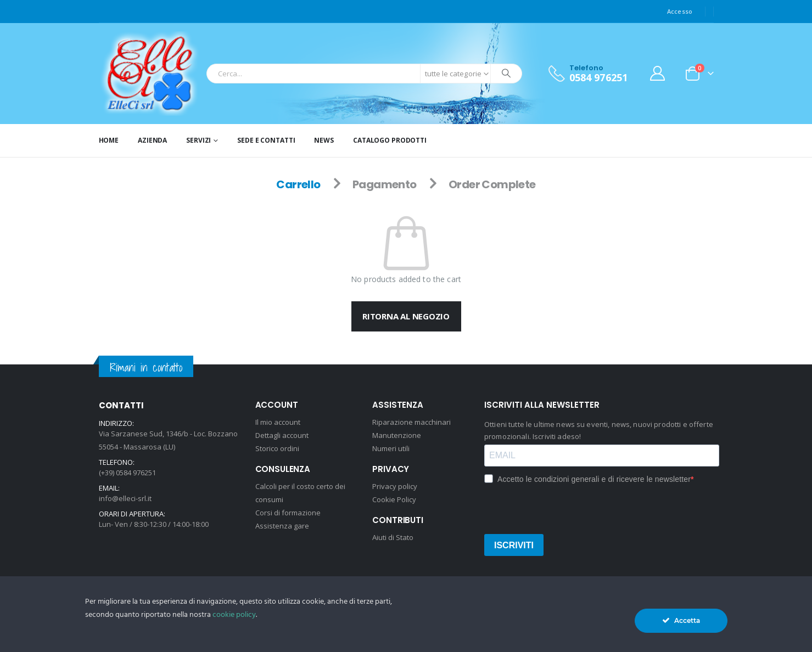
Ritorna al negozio (406, 316)
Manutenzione (397, 435)
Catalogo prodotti (390, 140)
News (324, 140)
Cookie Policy (394, 499)
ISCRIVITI (514, 545)
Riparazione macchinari (411, 422)
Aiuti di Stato (393, 537)
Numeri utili (391, 448)
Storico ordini (277, 448)
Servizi (198, 140)
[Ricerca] (506, 74)
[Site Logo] (150, 74)
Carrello (298, 184)
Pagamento (385, 184)
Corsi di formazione (288, 513)
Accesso (680, 11)
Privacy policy (395, 486)
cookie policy (234, 615)
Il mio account (278, 422)
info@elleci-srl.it (125, 498)
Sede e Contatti (266, 140)
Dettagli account (282, 435)
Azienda (152, 140)
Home (109, 140)
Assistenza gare (282, 526)
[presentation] (568, 508)
